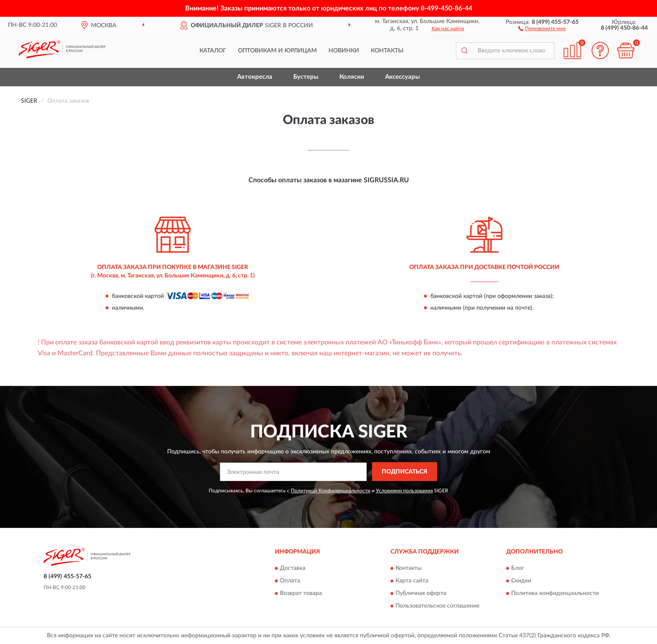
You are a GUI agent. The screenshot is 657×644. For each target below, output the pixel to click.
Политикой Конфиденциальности (331, 491)
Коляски (352, 77)
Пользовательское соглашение (437, 606)
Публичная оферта (421, 593)
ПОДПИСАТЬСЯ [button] (405, 472)
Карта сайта (412, 581)
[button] (542, 28)
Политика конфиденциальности (555, 593)
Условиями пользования (404, 491)
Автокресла (255, 77)
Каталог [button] (213, 51)
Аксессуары (402, 77)
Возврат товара (301, 593)
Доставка (293, 568)
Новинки (344, 51)
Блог (518, 568)
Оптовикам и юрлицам (277, 51)
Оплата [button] (290, 581)
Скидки (521, 581)
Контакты (387, 51)
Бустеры (306, 77)
